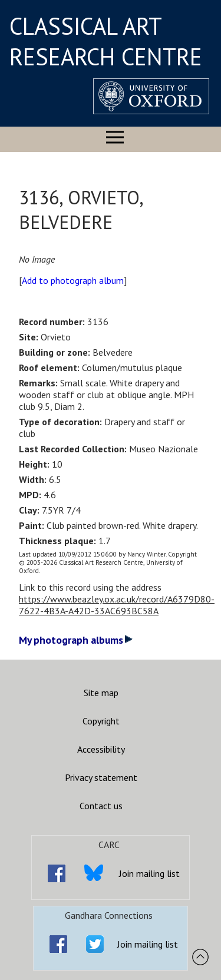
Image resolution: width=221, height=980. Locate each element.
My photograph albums (76, 640)
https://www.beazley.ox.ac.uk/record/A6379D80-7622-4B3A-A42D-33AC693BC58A (117, 605)
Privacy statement (101, 777)
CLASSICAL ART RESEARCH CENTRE (106, 41)
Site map (101, 693)
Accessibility (101, 749)
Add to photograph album (73, 280)
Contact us (101, 806)
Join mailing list (149, 873)
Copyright (101, 721)
